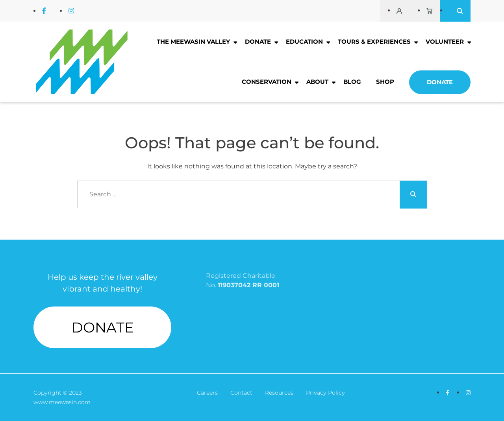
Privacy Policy (325, 393)
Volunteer (445, 42)
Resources (279, 393)
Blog (352, 82)
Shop (385, 82)
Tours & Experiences (374, 42)
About (317, 82)
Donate (258, 42)
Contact (241, 393)
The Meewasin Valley (193, 42)
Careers (207, 393)
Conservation (267, 82)
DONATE (103, 327)
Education (304, 42)
